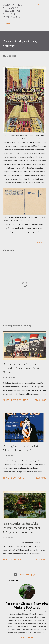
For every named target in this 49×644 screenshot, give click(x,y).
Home (7, 24)
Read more (40, 400)
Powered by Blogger (25, 575)
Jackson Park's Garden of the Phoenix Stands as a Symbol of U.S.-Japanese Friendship (22, 528)
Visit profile (27, 637)
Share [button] (40, 243)
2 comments (18, 478)
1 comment (17, 560)
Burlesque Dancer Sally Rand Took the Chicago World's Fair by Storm (23, 368)
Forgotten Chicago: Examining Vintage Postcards (13, 11)
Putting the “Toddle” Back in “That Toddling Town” (21, 448)
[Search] (38, 5)
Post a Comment (20, 400)
